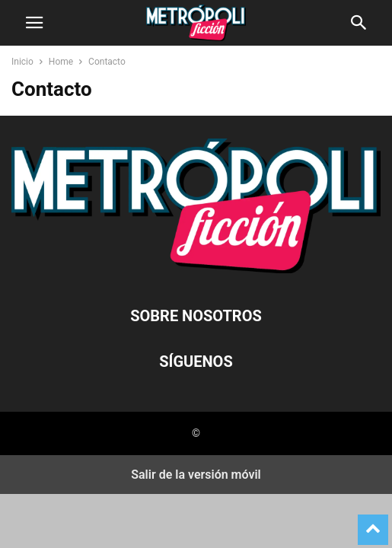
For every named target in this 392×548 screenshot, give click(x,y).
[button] (34, 23)
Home (61, 62)
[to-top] (373, 523)
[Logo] (196, 269)
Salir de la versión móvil (196, 475)
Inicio (22, 62)
